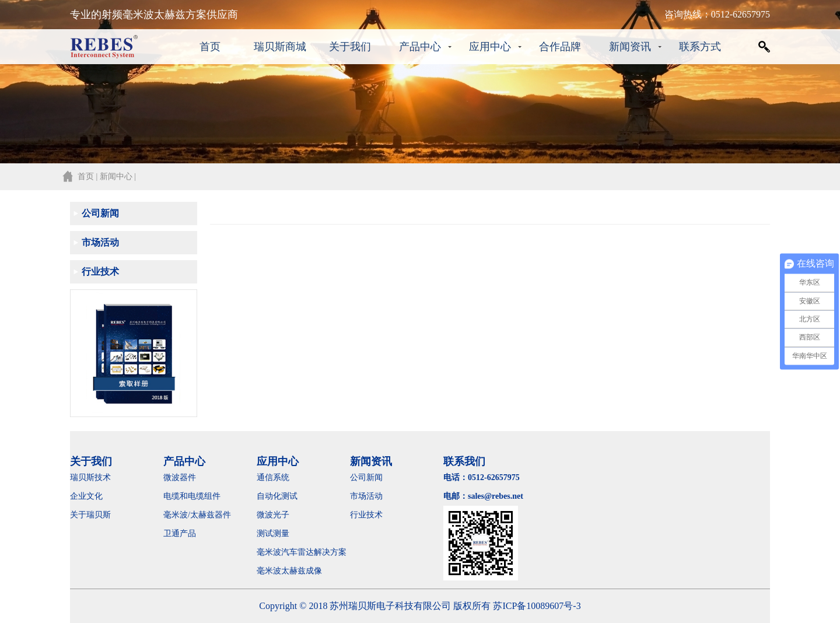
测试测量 (273, 533)
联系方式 (700, 47)
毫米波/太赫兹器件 (197, 515)
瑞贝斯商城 (280, 47)
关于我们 (350, 47)
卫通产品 (180, 533)
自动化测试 (277, 496)
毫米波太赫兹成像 (297, 571)
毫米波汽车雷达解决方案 (302, 552)
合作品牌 (560, 47)
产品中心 (420, 47)
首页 (210, 47)
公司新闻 (100, 213)
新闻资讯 (630, 47)
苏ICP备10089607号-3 (537, 606)
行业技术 (100, 272)
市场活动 (100, 242)
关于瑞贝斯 (90, 515)
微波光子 (273, 515)
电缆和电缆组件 (192, 496)
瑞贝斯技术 (90, 477)
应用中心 (490, 47)
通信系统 (273, 477)
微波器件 (180, 477)
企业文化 (86, 496)
